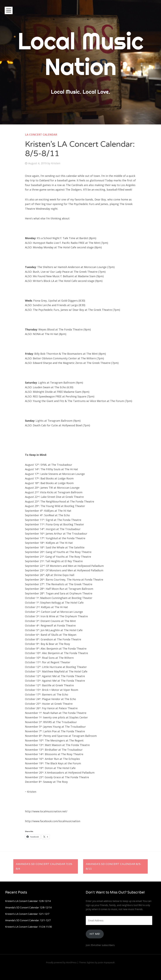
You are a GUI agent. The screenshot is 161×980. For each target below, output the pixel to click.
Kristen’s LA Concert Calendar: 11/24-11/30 (29, 927)
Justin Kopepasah (106, 962)
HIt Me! (95, 934)
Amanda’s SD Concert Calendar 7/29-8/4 (44, 866)
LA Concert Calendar (41, 135)
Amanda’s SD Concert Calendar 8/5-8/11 (114, 866)
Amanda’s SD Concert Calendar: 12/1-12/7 (28, 920)
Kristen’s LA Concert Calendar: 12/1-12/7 (27, 914)
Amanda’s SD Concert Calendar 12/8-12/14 (28, 907)
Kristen (56, 163)
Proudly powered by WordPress (61, 962)
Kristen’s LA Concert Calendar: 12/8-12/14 (28, 901)
